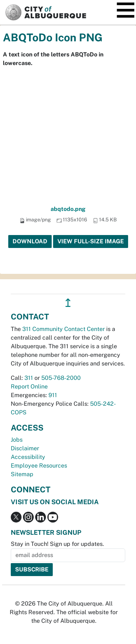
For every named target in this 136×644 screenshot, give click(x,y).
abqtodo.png (68, 209)
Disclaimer (25, 448)
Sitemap (22, 474)
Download (30, 241)
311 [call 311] (29, 378)
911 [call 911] (53, 395)
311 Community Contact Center (64, 329)
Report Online (29, 387)
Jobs (17, 440)
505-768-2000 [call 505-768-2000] (61, 378)
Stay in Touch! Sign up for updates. (57, 544)
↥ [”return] (68, 303)
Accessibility (28, 457)
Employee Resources (39, 466)
